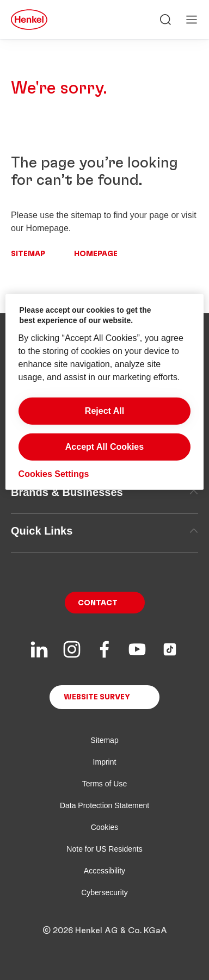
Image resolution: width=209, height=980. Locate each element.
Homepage (96, 254)
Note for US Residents (104, 849)
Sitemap (28, 254)
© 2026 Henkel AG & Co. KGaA (105, 931)
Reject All (104, 411)
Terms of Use (104, 784)
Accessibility (104, 871)
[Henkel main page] (29, 20)
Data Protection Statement (104, 805)
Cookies (105, 827)
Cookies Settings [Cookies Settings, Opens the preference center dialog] (54, 474)
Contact (98, 603)
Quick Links (104, 531)
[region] (105, 392)
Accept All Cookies (104, 447)
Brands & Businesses (104, 492)
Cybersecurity (104, 892)
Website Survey (97, 697)
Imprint (105, 762)
